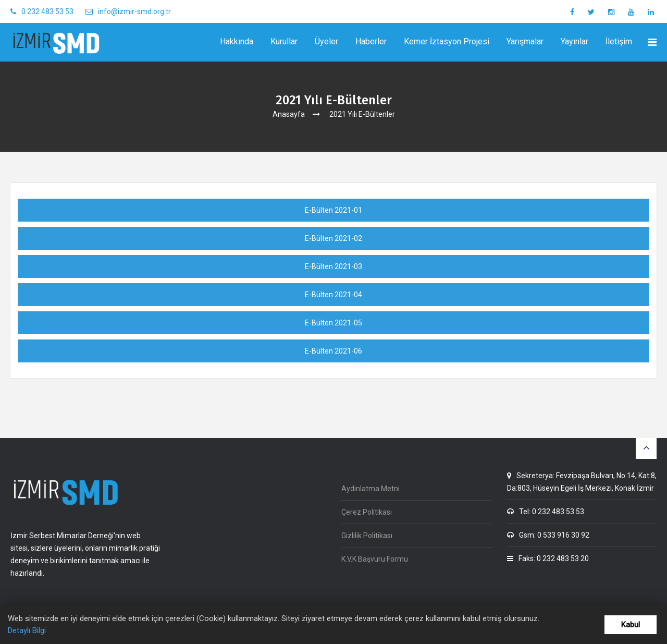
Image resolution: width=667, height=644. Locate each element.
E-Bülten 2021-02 (333, 238)
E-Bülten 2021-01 (333, 210)
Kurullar (284, 41)
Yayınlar (575, 41)
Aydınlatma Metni (370, 489)
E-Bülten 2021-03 (333, 266)
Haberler (371, 41)
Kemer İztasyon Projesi (447, 41)
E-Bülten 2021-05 (333, 323)
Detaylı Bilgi (27, 630)
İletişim (619, 41)
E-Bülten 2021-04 (333, 295)
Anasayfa (289, 114)
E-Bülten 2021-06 (333, 351)
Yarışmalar (525, 41)
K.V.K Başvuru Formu (375, 559)
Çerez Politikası (367, 512)
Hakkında (237, 41)
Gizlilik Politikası (367, 536)
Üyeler (326, 41)
